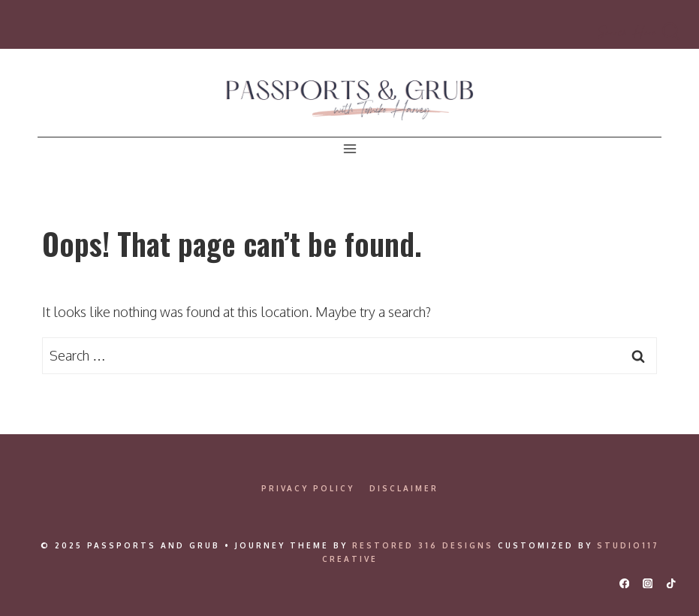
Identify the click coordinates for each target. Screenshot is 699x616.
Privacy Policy (308, 488)
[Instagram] (648, 583)
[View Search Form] (639, 32)
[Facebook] (624, 583)
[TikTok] (671, 583)
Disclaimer (404, 488)
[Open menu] (349, 149)
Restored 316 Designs (423, 545)
